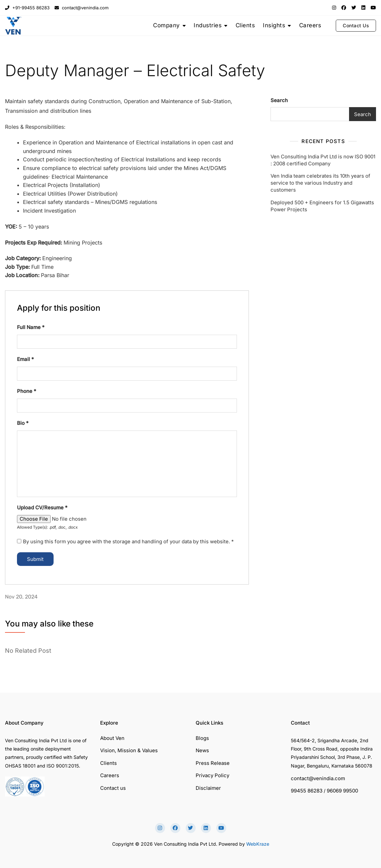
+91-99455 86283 (27, 8)
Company (167, 25)
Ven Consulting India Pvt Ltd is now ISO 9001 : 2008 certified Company (323, 160)
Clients (245, 25)
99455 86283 (307, 791)
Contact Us (356, 25)
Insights (274, 25)
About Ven (112, 738)
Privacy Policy (212, 775)
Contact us (113, 788)
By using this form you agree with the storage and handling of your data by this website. (128, 541)
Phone (27, 391)
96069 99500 (342, 791)
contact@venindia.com (82, 8)
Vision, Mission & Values (129, 750)
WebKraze (258, 844)
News (202, 750)
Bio (23, 423)
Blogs (202, 738)
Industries (208, 25)
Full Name (31, 327)
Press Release (213, 763)
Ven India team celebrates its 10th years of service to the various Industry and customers (320, 183)
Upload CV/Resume (42, 508)
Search (279, 100)
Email (25, 359)
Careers (310, 25)
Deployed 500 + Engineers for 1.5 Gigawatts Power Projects (322, 206)
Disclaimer (208, 788)
